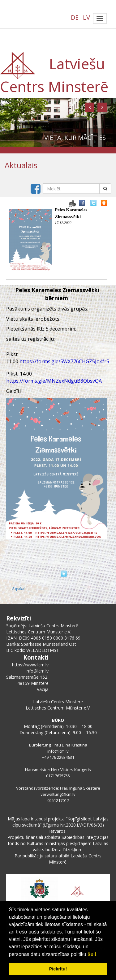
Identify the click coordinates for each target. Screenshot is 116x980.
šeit (92, 954)
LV (86, 17)
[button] (90, 107)
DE (75, 17)
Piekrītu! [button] (58, 969)
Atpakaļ (19, 589)
